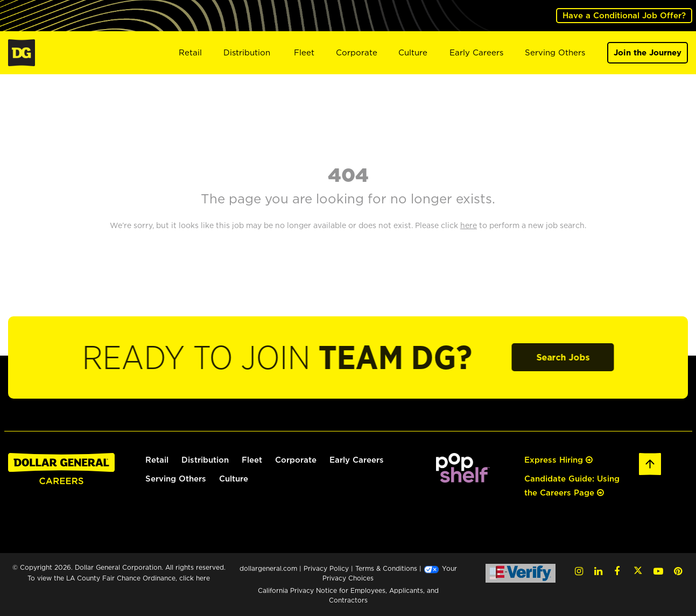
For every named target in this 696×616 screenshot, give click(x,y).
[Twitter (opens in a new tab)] (638, 571)
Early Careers (476, 52)
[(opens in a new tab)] (463, 467)
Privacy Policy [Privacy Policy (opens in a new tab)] (326, 568)
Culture (413, 52)
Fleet (304, 52)
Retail (190, 52)
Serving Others (555, 52)
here (203, 578)
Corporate (357, 52)
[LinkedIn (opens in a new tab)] (598, 571)
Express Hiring (558, 460)
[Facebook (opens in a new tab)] (617, 571)
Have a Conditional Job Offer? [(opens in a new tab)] (624, 15)
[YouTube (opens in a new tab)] (658, 571)
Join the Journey (648, 52)
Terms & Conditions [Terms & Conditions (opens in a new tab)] (386, 568)
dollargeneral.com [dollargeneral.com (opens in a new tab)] (268, 568)
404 (348, 174)
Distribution (247, 52)
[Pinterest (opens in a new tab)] (678, 571)
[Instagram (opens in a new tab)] (579, 571)
